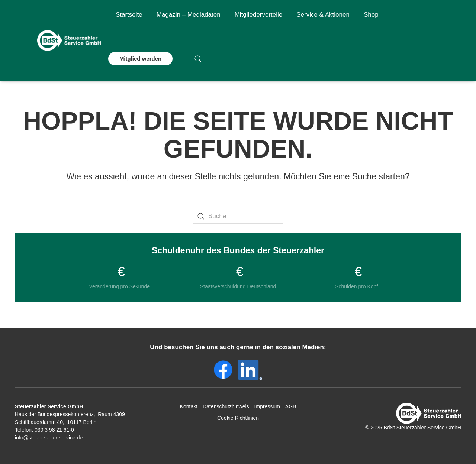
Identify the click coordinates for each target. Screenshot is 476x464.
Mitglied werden (140, 59)
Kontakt (189, 406)
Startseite (129, 15)
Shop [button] (371, 15)
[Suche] (238, 216)
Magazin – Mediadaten (189, 15)
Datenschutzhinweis (226, 406)
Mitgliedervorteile (259, 15)
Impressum (267, 406)
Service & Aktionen (323, 15)
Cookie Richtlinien (238, 418)
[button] (198, 59)
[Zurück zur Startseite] (69, 40)
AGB (291, 406)
